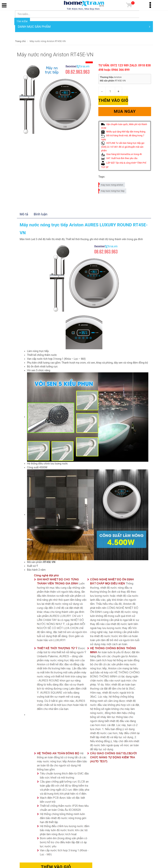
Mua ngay (125, 102)
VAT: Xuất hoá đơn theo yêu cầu (119, 149)
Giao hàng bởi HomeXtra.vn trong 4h (121, 145)
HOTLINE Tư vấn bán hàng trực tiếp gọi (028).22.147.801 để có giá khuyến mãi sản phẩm (123, 138)
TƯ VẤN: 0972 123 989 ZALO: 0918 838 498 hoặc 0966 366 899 (125, 68)
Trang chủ (20, 41)
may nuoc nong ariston (111, 175)
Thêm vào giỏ (138, 91)
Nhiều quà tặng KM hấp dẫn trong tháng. (123, 123)
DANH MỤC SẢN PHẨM (84, 27)
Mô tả (24, 205)
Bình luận (41, 205)
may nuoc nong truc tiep (112, 181)
